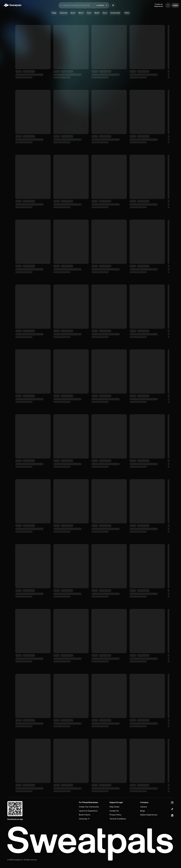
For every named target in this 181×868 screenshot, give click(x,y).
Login (175, 5)
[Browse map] (113, 5)
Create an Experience (159, 5)
